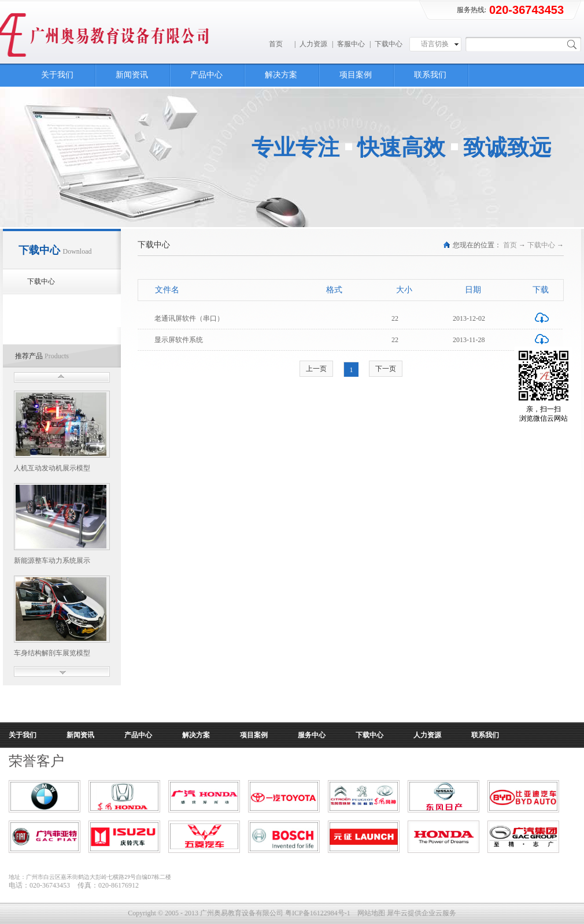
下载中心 (541, 245)
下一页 (386, 369)
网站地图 (369, 913)
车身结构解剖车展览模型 (52, 653)
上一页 (316, 369)
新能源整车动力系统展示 (52, 561)
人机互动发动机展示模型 (52, 468)
